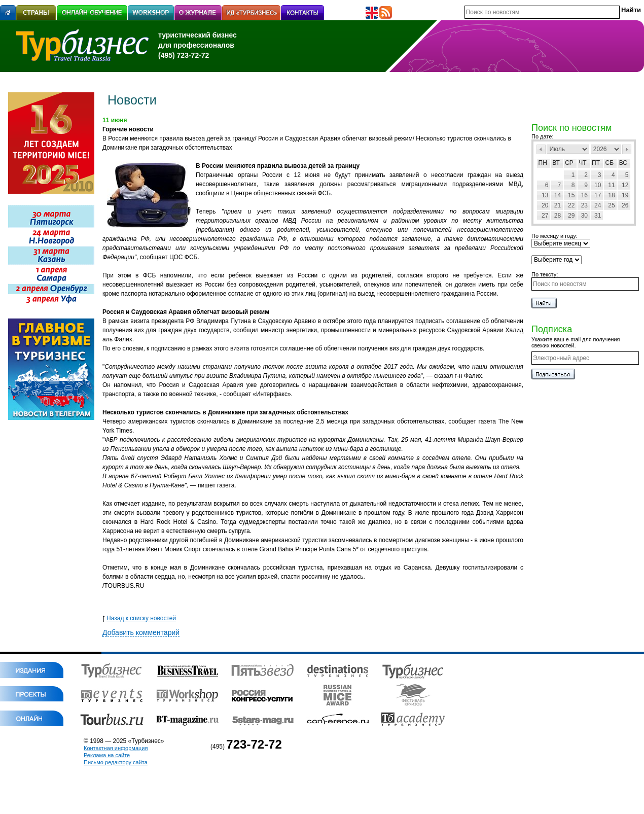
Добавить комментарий (141, 632)
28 (558, 216)
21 (558, 205)
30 (584, 216)
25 (611, 205)
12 (625, 185)
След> (627, 149)
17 (598, 195)
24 (598, 205)
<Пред (541, 149)
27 (545, 216)
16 (584, 195)
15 (571, 195)
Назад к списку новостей (139, 618)
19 (625, 195)
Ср (569, 163)
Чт (582, 163)
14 (558, 195)
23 (584, 205)
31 (598, 216)
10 (598, 185)
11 (611, 185)
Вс (623, 163)
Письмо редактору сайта (116, 762)
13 (545, 195)
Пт (596, 163)
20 (545, 205)
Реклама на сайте (107, 755)
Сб (610, 163)
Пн (543, 163)
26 (625, 205)
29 (571, 216)
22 (571, 205)
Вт (556, 163)
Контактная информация (116, 748)
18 (611, 195)
